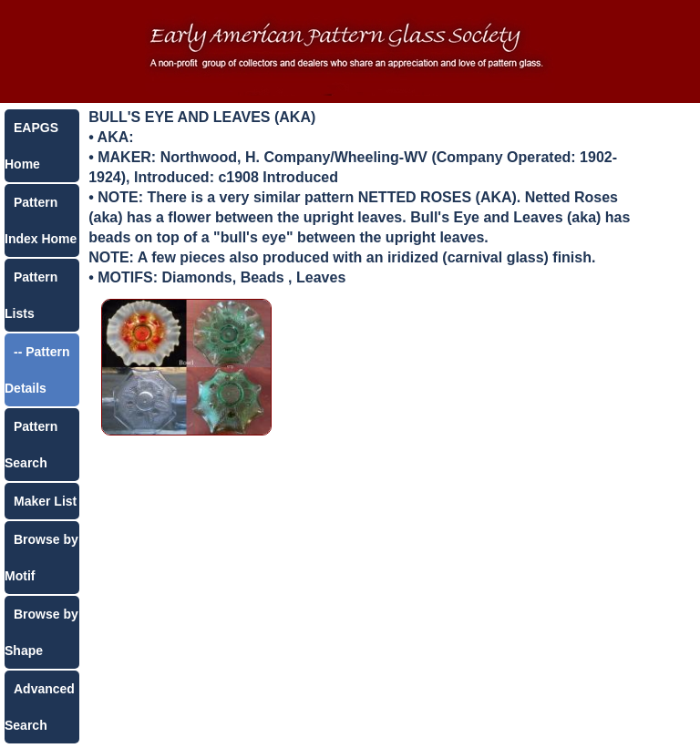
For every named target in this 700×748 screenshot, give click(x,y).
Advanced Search (40, 707)
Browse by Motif (41, 558)
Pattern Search (31, 445)
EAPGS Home (31, 146)
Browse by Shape (41, 632)
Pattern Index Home (41, 220)
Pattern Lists (31, 295)
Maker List (45, 501)
